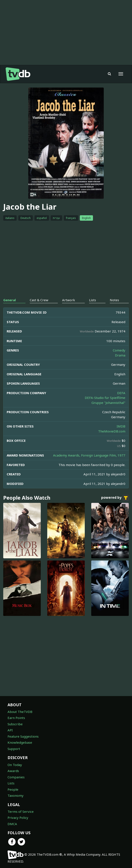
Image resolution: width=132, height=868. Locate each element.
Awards (13, 771)
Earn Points (16, 718)
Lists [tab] (93, 300)
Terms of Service (21, 811)
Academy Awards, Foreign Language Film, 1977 (89, 455)
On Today (15, 765)
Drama (120, 355)
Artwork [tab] (69, 300)
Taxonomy (16, 795)
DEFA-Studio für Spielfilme (105, 398)
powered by (115, 498)
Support (14, 749)
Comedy (119, 350)
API (10, 730)
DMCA (12, 824)
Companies (16, 777)
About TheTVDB (20, 712)
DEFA (121, 393)
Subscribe (15, 724)
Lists (11, 783)
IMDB (121, 426)
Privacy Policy (18, 818)
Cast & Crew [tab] (39, 300)
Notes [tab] (114, 300)
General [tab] (9, 300)
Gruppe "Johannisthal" (108, 403)
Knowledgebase (20, 742)
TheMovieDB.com (112, 431)
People (13, 789)
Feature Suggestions (23, 736)
